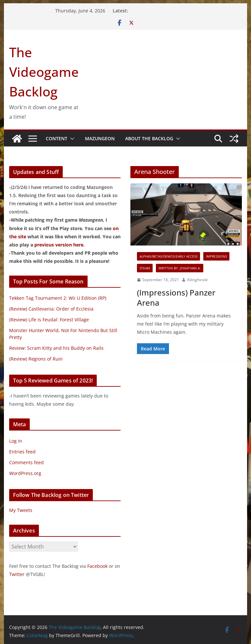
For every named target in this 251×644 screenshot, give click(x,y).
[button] (71, 139)
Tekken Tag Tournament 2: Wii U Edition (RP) (58, 298)
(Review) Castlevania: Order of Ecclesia (51, 309)
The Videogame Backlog (44, 72)
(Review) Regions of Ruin (36, 359)
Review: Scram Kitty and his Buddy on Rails (56, 348)
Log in (16, 441)
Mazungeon (100, 138)
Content (57, 138)
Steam (145, 268)
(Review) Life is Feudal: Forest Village (49, 320)
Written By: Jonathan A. (180, 268)
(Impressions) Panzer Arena (176, 297)
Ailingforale (197, 280)
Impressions (216, 256)
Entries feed (22, 452)
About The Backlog (149, 138)
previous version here (59, 245)
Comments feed (26, 462)
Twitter (17, 574)
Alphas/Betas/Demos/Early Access (168, 256)
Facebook (97, 566)
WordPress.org (25, 473)
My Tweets (21, 510)
